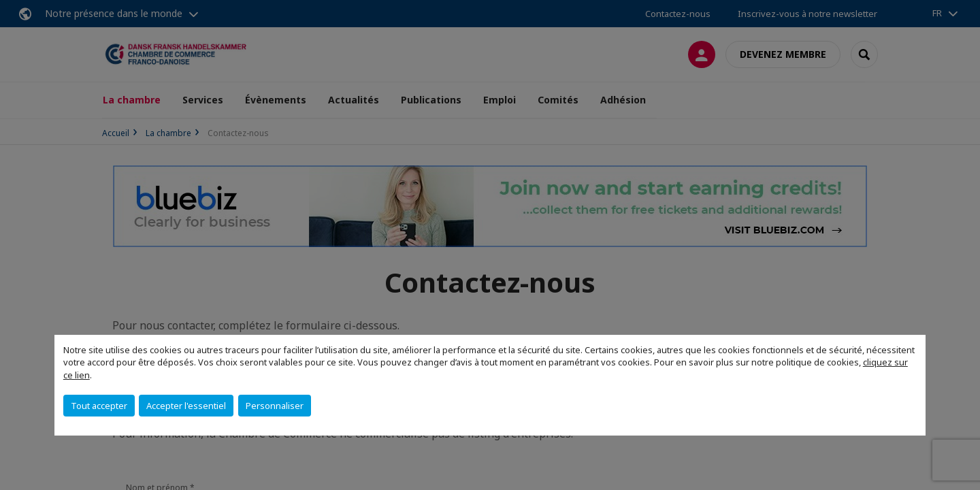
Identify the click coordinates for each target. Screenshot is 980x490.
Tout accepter (99, 406)
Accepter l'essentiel (186, 406)
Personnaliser (275, 406)
